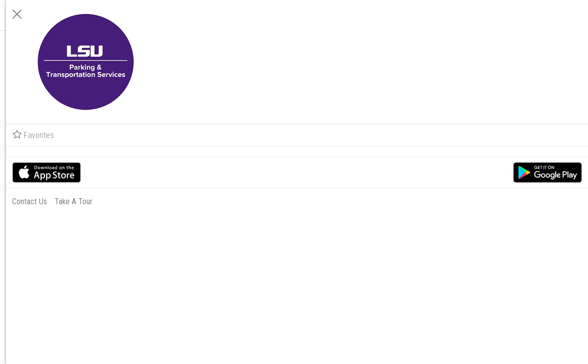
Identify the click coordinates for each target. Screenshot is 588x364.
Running (98, 15)
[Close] (447, 14)
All (126, 15)
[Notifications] (166, 45)
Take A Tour (504, 201)
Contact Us (460, 201)
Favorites (464, 135)
